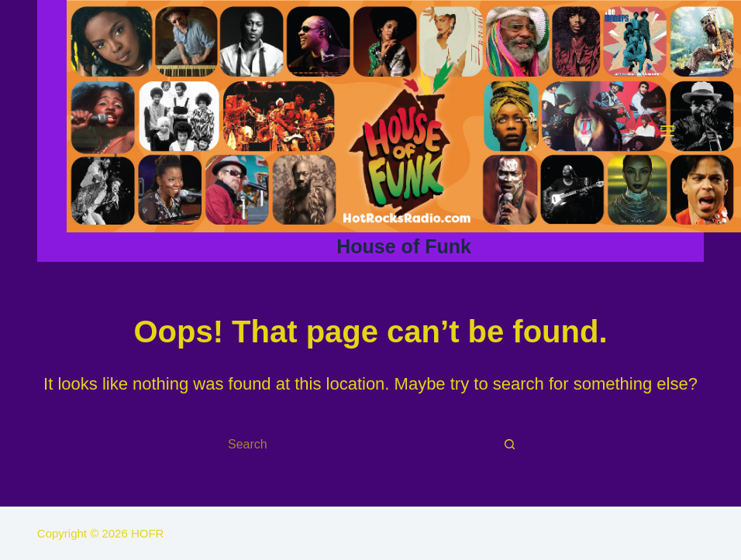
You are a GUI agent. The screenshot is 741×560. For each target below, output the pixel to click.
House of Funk (404, 246)
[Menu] (667, 131)
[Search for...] (355, 445)
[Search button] (510, 445)
